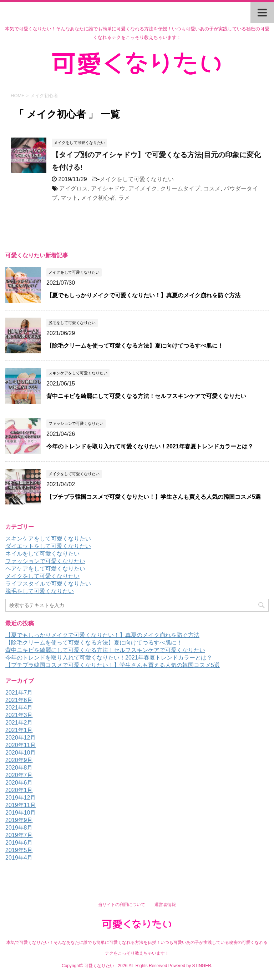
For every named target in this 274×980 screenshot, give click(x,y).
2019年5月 (19, 850)
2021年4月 (19, 708)
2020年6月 (19, 783)
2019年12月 (21, 798)
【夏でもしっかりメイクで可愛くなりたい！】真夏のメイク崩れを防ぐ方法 (143, 295)
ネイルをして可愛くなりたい (42, 554)
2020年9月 (19, 760)
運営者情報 (165, 905)
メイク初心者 (98, 198)
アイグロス (73, 188)
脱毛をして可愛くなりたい (40, 591)
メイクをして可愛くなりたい (137, 179)
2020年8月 (19, 768)
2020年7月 (19, 775)
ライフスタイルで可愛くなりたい (48, 584)
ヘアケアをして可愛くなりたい (45, 569)
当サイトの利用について (122, 905)
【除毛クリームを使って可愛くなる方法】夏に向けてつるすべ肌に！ (135, 346)
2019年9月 (19, 820)
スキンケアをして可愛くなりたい (48, 539)
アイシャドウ (108, 188)
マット (69, 198)
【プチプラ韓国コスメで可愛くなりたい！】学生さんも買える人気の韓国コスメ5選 (154, 497)
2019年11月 (21, 805)
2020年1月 (19, 790)
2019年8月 (19, 828)
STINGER (201, 966)
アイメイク (143, 188)
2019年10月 (21, 813)
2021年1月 (19, 730)
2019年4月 (19, 858)
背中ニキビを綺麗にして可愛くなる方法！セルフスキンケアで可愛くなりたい (146, 396)
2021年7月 (19, 693)
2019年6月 (19, 843)
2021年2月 (19, 723)
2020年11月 (21, 745)
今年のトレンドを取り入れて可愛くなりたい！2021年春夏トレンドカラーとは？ (150, 446)
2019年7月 (19, 835)
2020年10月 (21, 753)
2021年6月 (19, 700)
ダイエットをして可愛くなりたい (48, 546)
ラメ (124, 198)
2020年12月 (21, 738)
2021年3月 (19, 715)
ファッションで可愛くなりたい (45, 561)
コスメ (212, 188)
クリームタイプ (180, 188)
